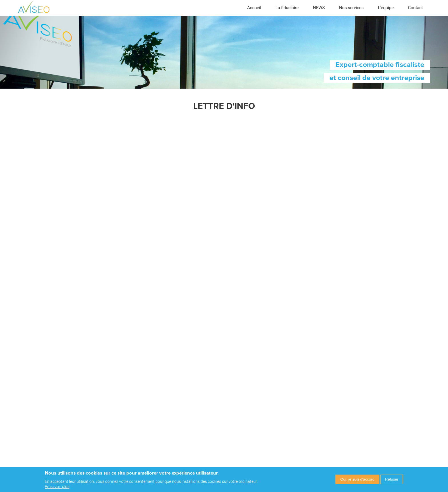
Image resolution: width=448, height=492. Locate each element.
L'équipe (386, 8)
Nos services (351, 8)
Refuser (392, 479)
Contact (415, 8)
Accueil (254, 8)
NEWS (319, 8)
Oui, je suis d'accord (357, 479)
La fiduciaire (287, 8)
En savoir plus (57, 487)
